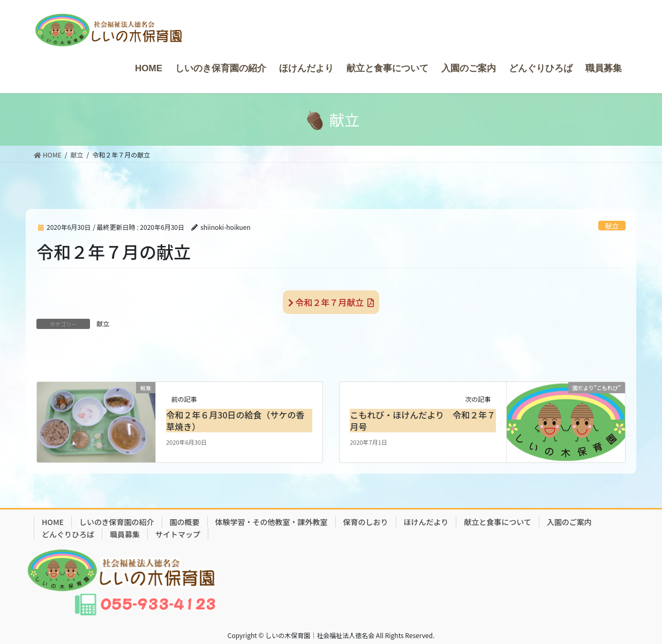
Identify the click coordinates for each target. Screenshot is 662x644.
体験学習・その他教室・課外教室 (272, 522)
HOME (53, 522)
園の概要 (185, 522)
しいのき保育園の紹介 (117, 522)
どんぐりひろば (68, 534)
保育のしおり (366, 522)
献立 (612, 226)
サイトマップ (178, 534)
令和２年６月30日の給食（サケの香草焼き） (235, 421)
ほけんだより (426, 522)
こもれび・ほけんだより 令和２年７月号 (423, 421)
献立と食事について (498, 522)
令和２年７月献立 (331, 302)
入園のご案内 (569, 522)
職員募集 (125, 534)
